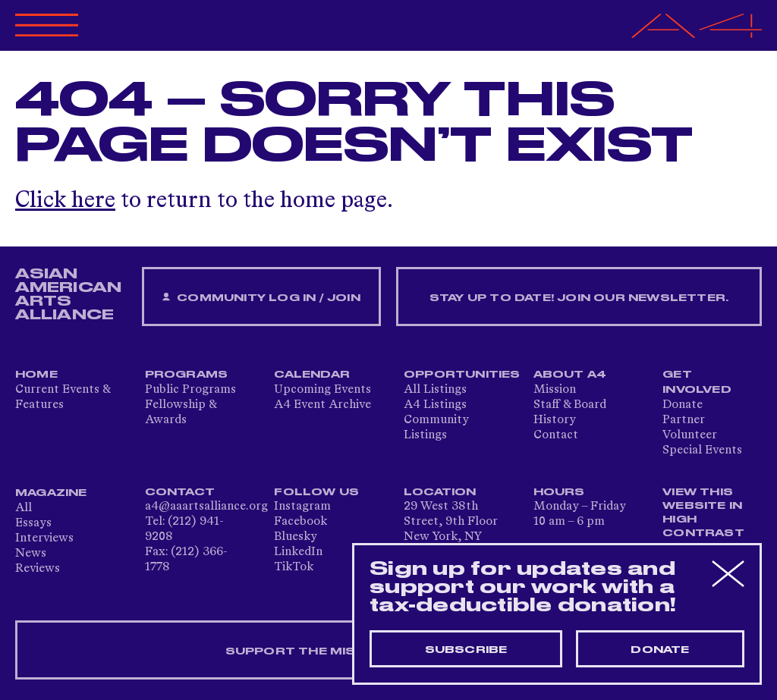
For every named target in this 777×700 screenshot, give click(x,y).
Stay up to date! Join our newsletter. (579, 298)
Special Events (702, 450)
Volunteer (690, 435)
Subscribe (466, 650)
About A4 (570, 375)
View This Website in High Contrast (703, 513)
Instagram (302, 507)
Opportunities (462, 375)
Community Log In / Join (261, 298)
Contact (556, 435)
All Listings (435, 390)
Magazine (51, 493)
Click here (65, 201)
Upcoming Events (322, 390)
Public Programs (190, 390)
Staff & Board (570, 405)
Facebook (300, 522)
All (24, 508)
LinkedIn (298, 552)
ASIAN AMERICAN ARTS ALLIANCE (68, 294)
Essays (33, 523)
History (555, 420)
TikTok (294, 567)
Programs (187, 375)
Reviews (38, 569)
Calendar (312, 375)
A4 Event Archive (322, 405)
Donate (683, 405)
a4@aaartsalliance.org (206, 507)
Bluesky (296, 537)
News (31, 554)
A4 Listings (435, 405)
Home (36, 375)
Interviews (44, 538)
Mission (555, 390)
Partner (684, 420)
